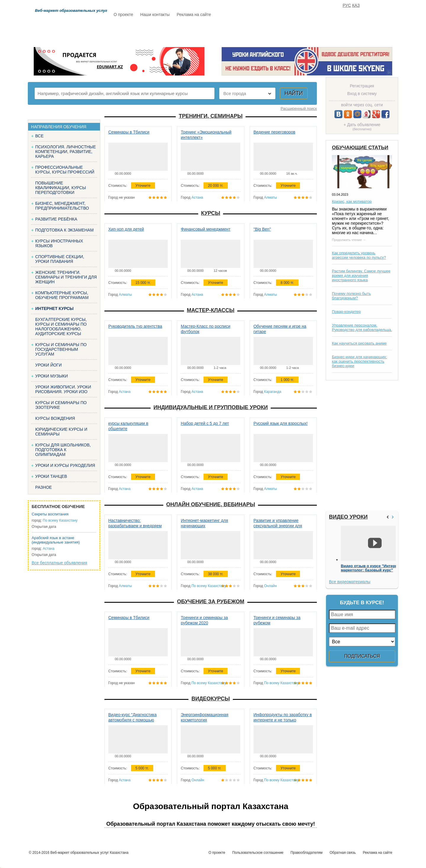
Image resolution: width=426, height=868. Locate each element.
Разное (43, 487)
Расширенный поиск (299, 108)
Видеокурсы (211, 699)
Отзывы (270, 32)
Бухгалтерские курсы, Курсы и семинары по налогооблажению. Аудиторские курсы (61, 327)
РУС (347, 5)
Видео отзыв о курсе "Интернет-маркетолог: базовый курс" (372, 568)
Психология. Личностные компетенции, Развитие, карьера (66, 152)
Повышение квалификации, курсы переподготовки (60, 188)
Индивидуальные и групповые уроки (211, 407)
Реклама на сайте (194, 15)
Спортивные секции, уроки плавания (60, 259)
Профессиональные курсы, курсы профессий (65, 170)
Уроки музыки (51, 376)
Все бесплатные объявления (59, 563)
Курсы (211, 213)
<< (388, 517)
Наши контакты (155, 15)
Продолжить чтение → (349, 240)
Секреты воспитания (50, 514)
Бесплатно (206, 32)
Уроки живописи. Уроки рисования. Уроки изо (63, 389)
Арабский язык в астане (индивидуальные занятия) (56, 540)
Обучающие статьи (360, 148)
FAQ (296, 32)
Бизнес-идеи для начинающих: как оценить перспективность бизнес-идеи (359, 361)
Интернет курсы (54, 308)
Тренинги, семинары (211, 116)
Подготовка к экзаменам (64, 230)
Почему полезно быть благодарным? (351, 296)
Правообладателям (306, 853)
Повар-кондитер (346, 312)
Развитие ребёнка (56, 219)
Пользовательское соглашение (258, 853)
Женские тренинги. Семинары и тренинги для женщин (66, 277)
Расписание (135, 32)
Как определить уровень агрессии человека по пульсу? (359, 255)
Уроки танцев (51, 476)
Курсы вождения (55, 418)
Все (39, 136)
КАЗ (356, 5)
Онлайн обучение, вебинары (211, 504)
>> (393, 517)
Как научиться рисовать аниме (359, 343)
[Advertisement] (361, 446)
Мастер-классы (211, 310)
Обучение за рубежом (211, 602)
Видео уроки (348, 517)
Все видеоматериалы (350, 582)
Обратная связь (343, 853)
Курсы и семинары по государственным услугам (61, 349)
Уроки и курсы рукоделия (65, 465)
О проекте (123, 15)
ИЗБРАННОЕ (326, 32)
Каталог (171, 32)
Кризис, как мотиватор (352, 201)
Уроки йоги (49, 365)
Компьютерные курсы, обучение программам (62, 295)
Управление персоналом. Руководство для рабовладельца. (362, 327)
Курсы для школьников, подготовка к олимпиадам (63, 450)
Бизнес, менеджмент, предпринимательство (62, 206)
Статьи (239, 32)
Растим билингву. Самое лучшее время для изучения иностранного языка (361, 275)
